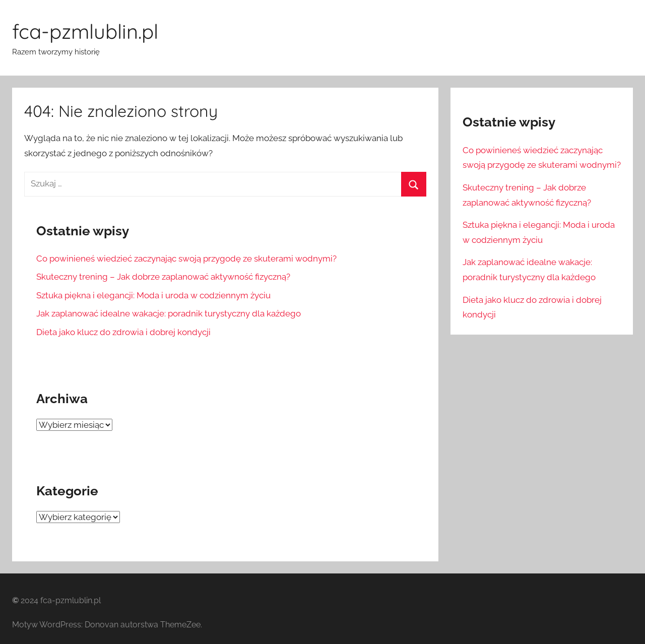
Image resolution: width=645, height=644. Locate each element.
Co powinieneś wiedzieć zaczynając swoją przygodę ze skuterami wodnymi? (186, 259)
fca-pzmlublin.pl (85, 31)
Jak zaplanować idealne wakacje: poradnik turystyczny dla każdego (169, 313)
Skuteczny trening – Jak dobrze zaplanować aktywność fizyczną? (163, 277)
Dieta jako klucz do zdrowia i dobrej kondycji (124, 332)
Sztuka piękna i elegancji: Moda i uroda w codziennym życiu (153, 295)
